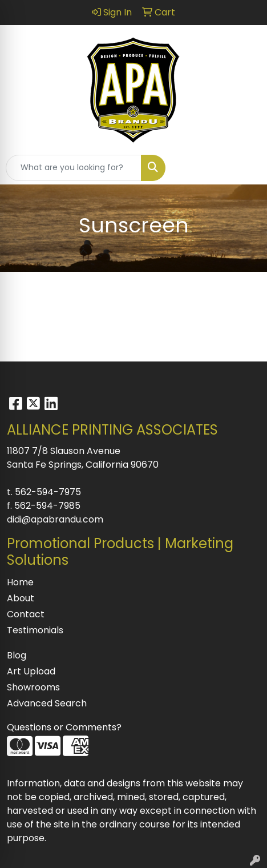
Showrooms (33, 687)
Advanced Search (47, 703)
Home (20, 582)
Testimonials (35, 630)
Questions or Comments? (64, 727)
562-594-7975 (48, 492)
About (21, 598)
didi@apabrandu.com (55, 519)
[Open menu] (244, 168)
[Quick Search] (74, 168)
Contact (26, 614)
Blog (17, 655)
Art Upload (31, 671)
